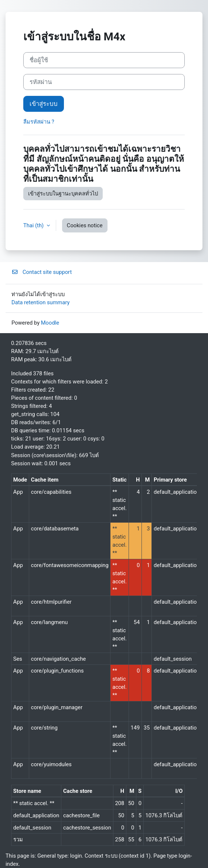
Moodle (50, 323)
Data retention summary (41, 302)
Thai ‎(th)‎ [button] (34, 225)
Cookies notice (85, 225)
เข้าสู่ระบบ (44, 104)
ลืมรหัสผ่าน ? (39, 122)
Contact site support (42, 272)
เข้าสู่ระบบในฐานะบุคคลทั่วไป (63, 194)
